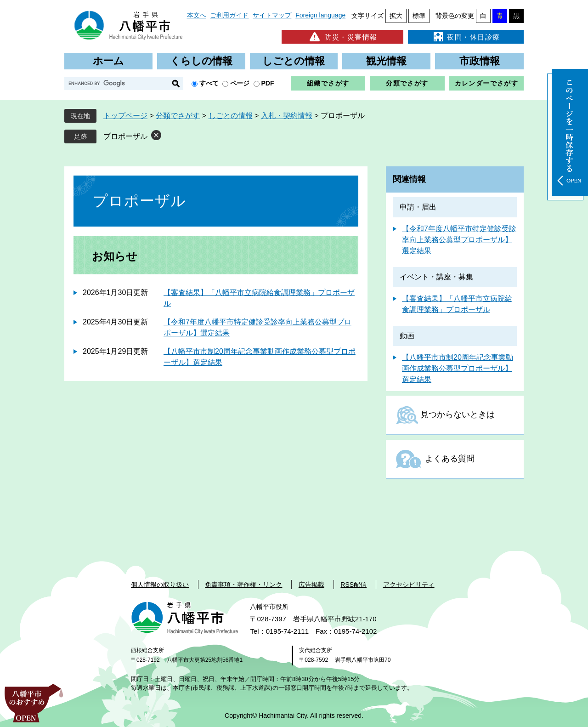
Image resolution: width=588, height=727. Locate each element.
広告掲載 (311, 585)
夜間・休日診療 (466, 37)
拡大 (396, 16)
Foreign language (320, 15)
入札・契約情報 (287, 116)
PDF (268, 83)
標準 (419, 16)
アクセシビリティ (409, 585)
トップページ (125, 116)
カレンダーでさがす (487, 83)
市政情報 (480, 61)
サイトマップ (272, 15)
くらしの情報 (201, 61)
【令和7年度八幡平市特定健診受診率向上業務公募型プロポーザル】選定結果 (459, 240)
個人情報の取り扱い (160, 585)
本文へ (197, 15)
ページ (240, 83)
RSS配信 (353, 585)
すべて (209, 83)
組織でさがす (328, 83)
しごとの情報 (294, 61)
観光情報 (386, 61)
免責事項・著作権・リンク (243, 585)
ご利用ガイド (229, 15)
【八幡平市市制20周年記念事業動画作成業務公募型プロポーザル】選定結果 (458, 368)
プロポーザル (125, 136)
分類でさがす (407, 83)
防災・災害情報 (342, 37)
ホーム (108, 61)
